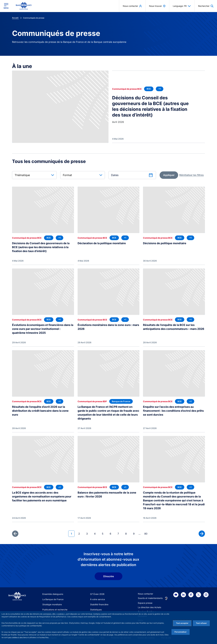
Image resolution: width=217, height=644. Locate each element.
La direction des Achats (149, 607)
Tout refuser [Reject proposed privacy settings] (201, 623)
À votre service (97, 599)
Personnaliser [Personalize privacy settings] (181, 632)
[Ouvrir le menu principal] (6, 6)
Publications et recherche (55, 610)
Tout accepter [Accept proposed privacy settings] (182, 623)
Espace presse (145, 603)
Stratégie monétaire (52, 604)
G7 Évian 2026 (97, 594)
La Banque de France (53, 599)
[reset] (192, 175)
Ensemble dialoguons (53, 594)
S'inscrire (108, 576)
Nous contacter (145, 594)
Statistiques (96, 610)
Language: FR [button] (182, 6)
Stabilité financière (99, 604)
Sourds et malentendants (150, 598)
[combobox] (34, 175)
